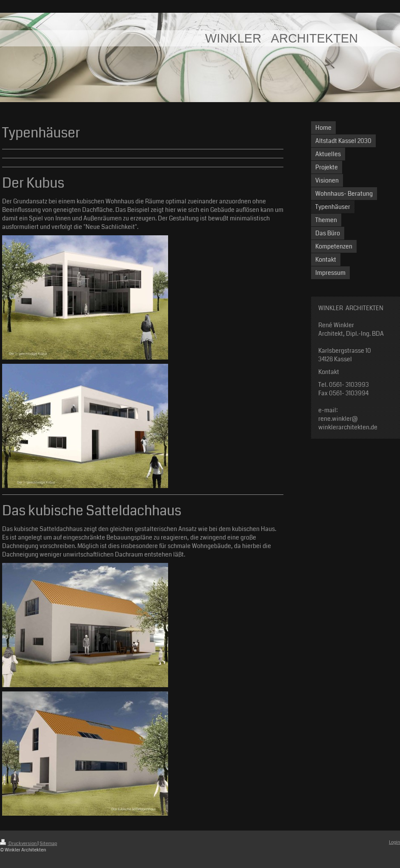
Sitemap (48, 844)
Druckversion (19, 844)
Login (394, 842)
